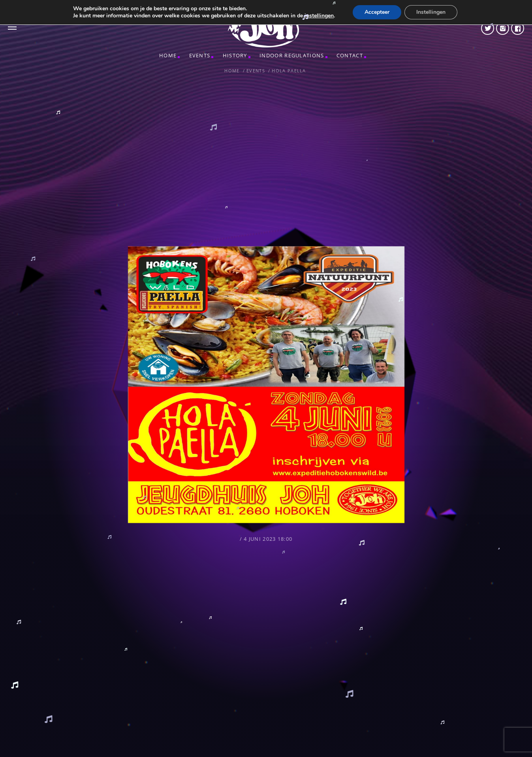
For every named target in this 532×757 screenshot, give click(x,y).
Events (200, 55)
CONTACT (350, 55)
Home (168, 55)
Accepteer (377, 12)
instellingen (319, 16)
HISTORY (235, 55)
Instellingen (431, 12)
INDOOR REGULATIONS (292, 55)
